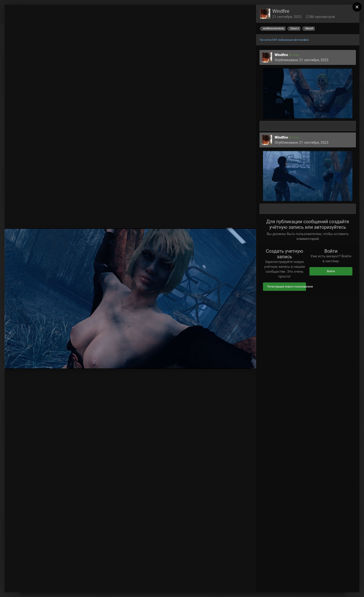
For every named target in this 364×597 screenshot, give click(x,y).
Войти (331, 271)
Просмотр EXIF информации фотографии (284, 40)
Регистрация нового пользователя (287, 287)
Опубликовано (302, 60)
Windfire (281, 11)
